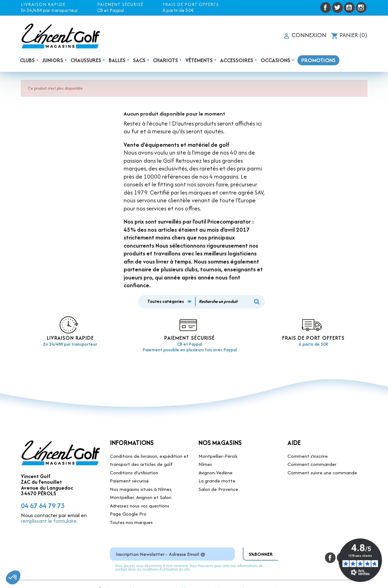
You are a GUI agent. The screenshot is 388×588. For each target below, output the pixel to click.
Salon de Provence (218, 478)
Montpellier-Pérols (218, 445)
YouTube (349, 7)
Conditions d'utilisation (134, 462)
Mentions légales (206, 578)
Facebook (326, 7)
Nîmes (205, 454)
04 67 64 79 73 (43, 495)
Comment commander (312, 454)
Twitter (337, 7)
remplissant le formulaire (49, 510)
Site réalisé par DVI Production (259, 578)
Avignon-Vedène (216, 462)
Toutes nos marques (131, 511)
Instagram (361, 7)
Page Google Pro (128, 503)
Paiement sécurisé (129, 470)
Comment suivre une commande (322, 462)
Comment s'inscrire (308, 445)
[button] (13, 577)
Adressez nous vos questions (140, 495)
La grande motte (217, 470)
